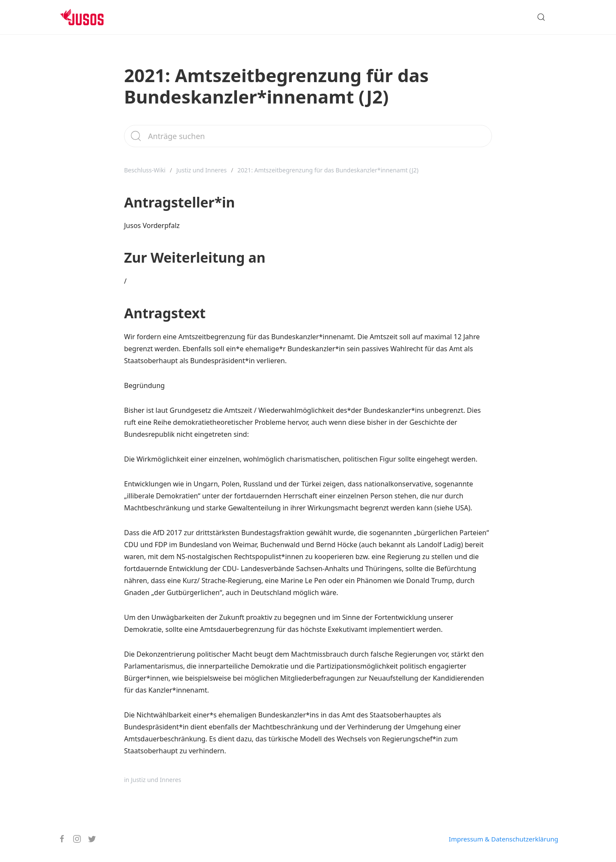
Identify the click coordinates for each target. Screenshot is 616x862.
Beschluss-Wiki (145, 170)
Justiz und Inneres (201, 170)
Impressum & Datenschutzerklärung (503, 839)
